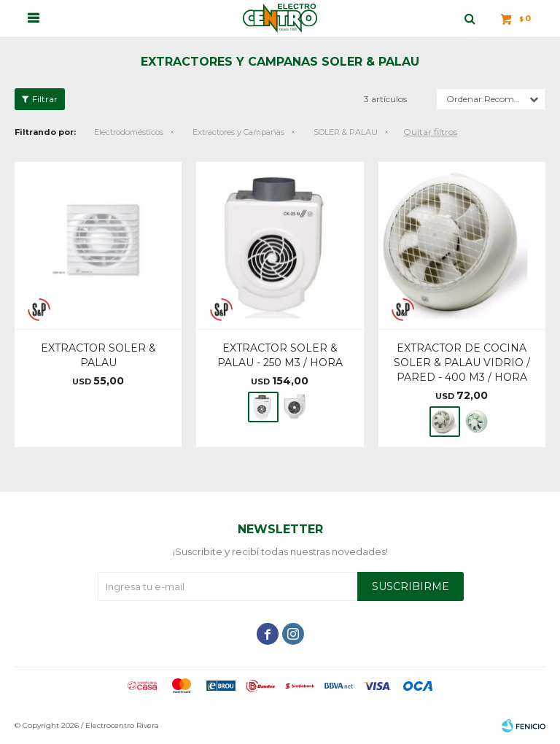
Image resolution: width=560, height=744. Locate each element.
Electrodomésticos (129, 132)
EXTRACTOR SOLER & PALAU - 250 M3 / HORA (280, 355)
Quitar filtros (430, 132)
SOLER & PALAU (346, 132)
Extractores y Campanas (238, 132)
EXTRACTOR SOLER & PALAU (98, 355)
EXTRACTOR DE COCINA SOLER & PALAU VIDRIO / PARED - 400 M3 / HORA (462, 363)
